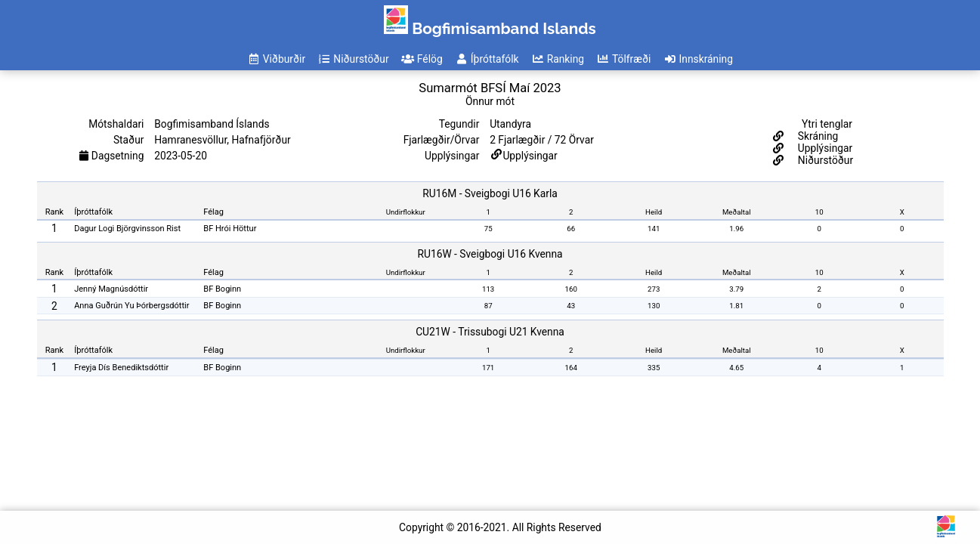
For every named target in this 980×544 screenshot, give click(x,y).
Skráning (816, 136)
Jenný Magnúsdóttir (111, 289)
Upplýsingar (530, 156)
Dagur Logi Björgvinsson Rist (127, 229)
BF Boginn (222, 289)
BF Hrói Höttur (230, 229)
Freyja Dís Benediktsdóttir (121, 368)
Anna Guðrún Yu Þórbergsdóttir (131, 306)
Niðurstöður (824, 160)
